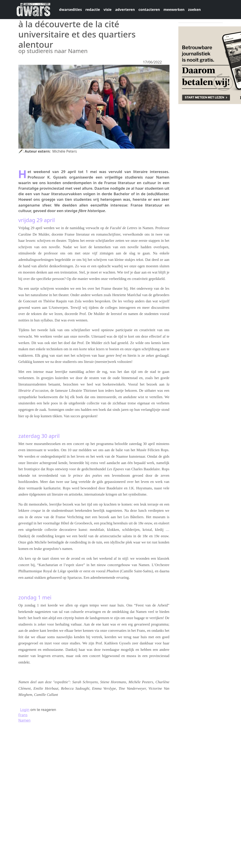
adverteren (125, 10)
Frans (23, 715)
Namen (25, 720)
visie (108, 10)
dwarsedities (70, 10)
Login (25, 710)
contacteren (149, 10)
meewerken (174, 10)
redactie (93, 10)
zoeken (194, 10)
